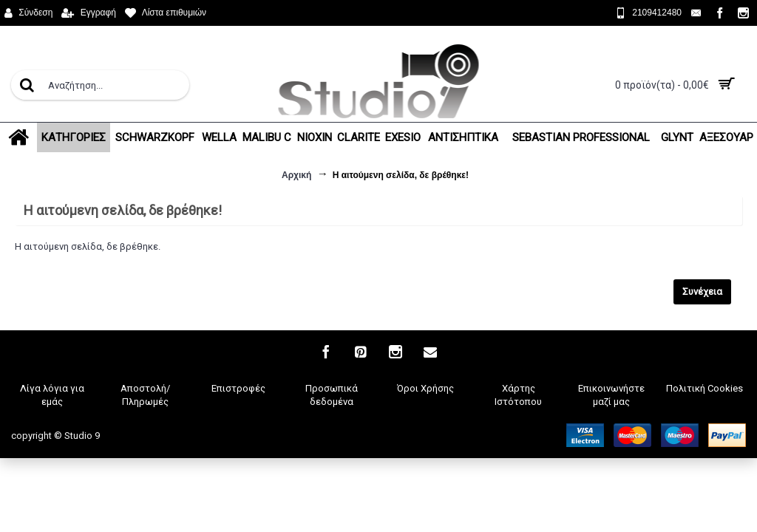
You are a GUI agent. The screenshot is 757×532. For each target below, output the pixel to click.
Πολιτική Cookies (705, 388)
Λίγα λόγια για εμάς (52, 395)
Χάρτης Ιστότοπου (518, 395)
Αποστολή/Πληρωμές (145, 395)
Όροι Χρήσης (425, 388)
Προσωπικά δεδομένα (332, 395)
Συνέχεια (702, 291)
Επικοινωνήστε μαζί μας (611, 395)
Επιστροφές (238, 388)
